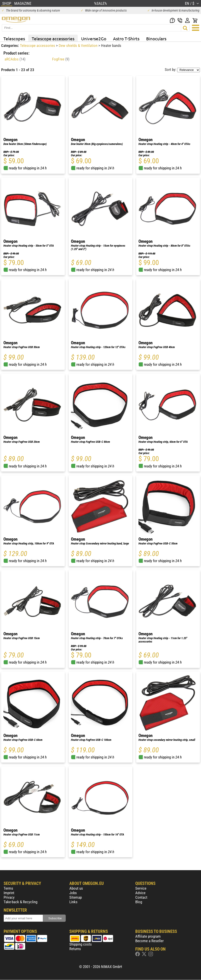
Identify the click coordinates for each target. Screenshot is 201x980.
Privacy (9, 897)
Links (73, 902)
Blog (139, 902)
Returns (75, 949)
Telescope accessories (53, 39)
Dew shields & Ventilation (79, 46)
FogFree (61, 59)
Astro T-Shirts (126, 39)
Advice (140, 893)
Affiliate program (148, 936)
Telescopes (14, 39)
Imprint (9, 893)
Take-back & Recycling (21, 902)
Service (141, 888)
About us (76, 888)
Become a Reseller (149, 941)
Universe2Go (94, 39)
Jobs (73, 893)
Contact (141, 897)
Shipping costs (81, 944)
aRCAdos (15, 59)
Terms (8, 888)
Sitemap (76, 897)
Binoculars (156, 39)
